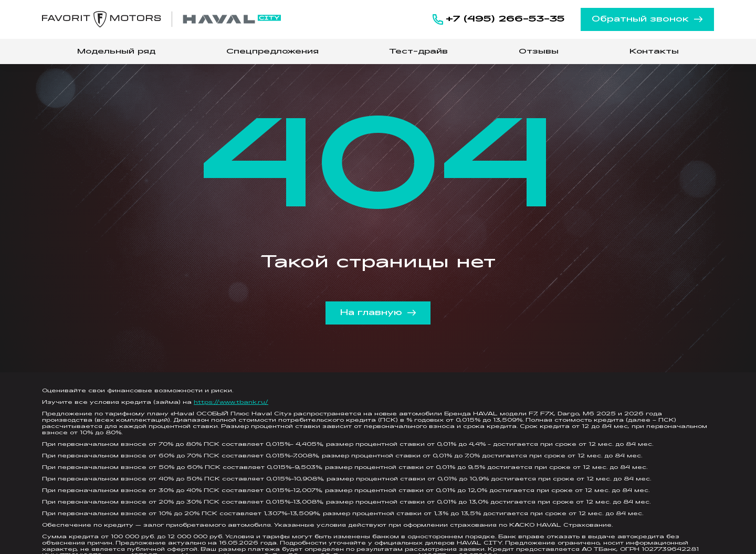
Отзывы (539, 52)
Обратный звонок (647, 19)
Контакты (654, 52)
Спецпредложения (272, 52)
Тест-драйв (418, 52)
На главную (378, 313)
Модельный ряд (116, 52)
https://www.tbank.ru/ (231, 403)
